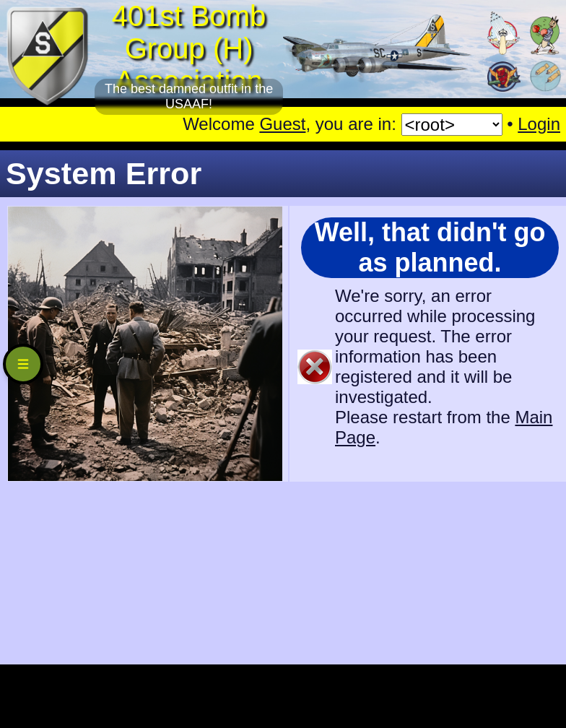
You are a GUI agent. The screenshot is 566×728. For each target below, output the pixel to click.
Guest (282, 124)
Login (539, 124)
